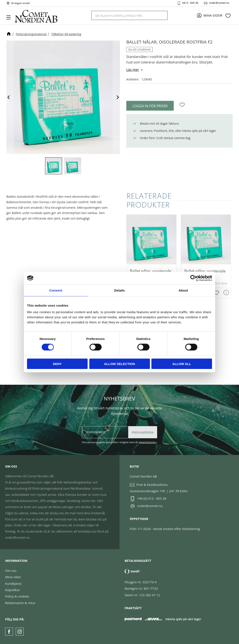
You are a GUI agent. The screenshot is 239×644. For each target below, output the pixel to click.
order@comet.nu (219, 3)
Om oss (11, 571)
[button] (10, 19)
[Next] (117, 97)
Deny (57, 364)
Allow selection (120, 364)
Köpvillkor (13, 590)
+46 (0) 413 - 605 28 (152, 498)
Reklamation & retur (20, 603)
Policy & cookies (17, 596)
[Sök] (162, 15)
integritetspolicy (148, 442)
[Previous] (9, 97)
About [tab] (183, 290)
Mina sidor (13, 577)
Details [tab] (119, 290)
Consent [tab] (56, 290)
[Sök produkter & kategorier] (124, 15)
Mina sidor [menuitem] (213, 15)
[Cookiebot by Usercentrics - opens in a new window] (193, 278)
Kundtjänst (13, 583)
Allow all (182, 364)
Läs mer (133, 70)
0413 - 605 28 (190, 3)
